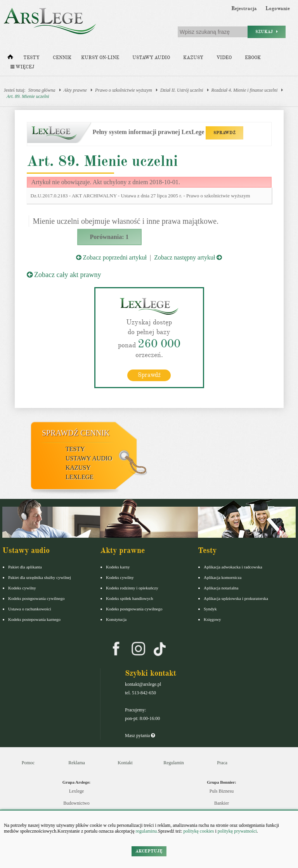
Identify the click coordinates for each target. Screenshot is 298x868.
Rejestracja (244, 9)
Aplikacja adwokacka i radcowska (233, 567)
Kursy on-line (100, 58)
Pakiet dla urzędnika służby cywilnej (40, 577)
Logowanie (278, 9)
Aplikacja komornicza (223, 577)
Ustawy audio (151, 58)
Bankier (222, 803)
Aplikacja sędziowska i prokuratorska (236, 598)
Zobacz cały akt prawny (64, 275)
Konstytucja (116, 619)
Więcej (22, 67)
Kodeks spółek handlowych (130, 598)
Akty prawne (75, 90)
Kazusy (193, 58)
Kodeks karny (118, 567)
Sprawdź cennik (76, 433)
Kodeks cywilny (22, 588)
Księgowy (212, 619)
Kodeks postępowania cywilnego (36, 598)
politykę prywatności (237, 831)
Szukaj (267, 32)
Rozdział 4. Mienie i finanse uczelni (245, 90)
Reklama (77, 763)
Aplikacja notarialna (221, 588)
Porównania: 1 (109, 237)
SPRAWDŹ (224, 133)
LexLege (80, 477)
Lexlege (77, 791)
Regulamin (174, 763)
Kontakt (125, 763)
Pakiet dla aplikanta (25, 567)
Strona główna (42, 90)
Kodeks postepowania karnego (34, 619)
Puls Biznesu (222, 791)
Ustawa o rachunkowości (30, 609)
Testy (31, 58)
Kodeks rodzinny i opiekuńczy (132, 588)
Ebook (253, 58)
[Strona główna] (10, 59)
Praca (222, 763)
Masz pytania (140, 736)
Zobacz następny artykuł (188, 257)
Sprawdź (149, 375)
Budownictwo (76, 803)
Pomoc (28, 763)
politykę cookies (198, 831)
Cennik (62, 58)
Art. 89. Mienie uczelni (28, 96)
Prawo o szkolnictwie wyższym (124, 90)
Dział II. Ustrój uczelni (182, 90)
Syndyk (210, 609)
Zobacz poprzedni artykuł (111, 257)
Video (224, 58)
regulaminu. (146, 831)
